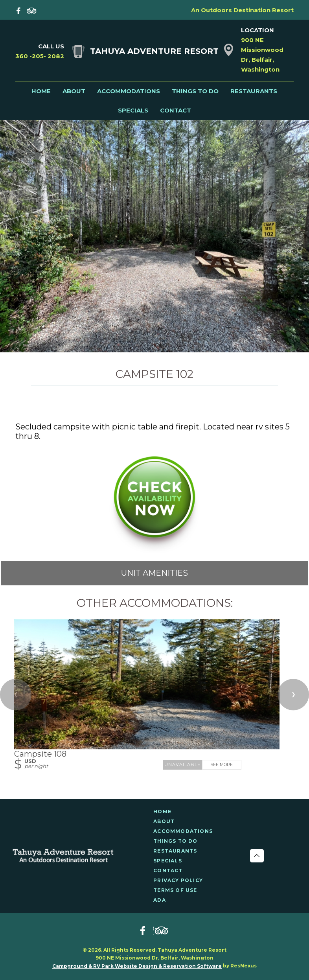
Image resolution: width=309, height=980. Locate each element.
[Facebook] (20, 10)
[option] (154, 236)
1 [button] (154, 348)
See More (222, 764)
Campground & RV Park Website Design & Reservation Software (137, 966)
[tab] (154, 348)
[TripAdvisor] (32, 10)
